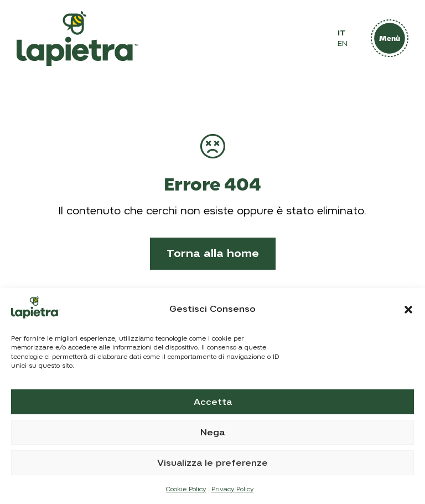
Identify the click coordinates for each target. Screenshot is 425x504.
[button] (408, 310)
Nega (212, 433)
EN (343, 43)
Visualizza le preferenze (212, 463)
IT (342, 33)
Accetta (213, 402)
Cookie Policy (186, 489)
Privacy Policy (232, 489)
